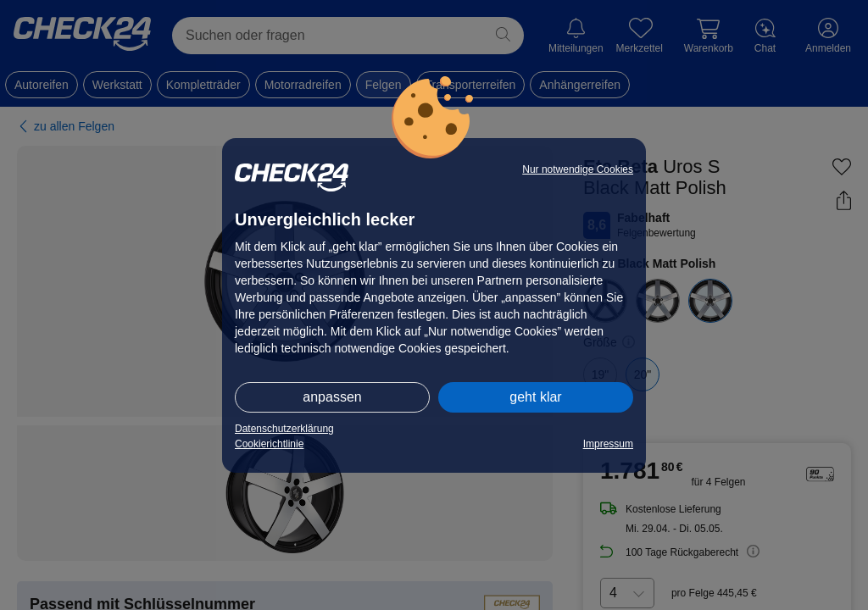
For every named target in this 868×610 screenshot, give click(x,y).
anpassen (332, 397)
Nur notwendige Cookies (578, 169)
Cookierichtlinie (269, 444)
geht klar (535, 397)
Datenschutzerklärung (284, 429)
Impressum (608, 444)
